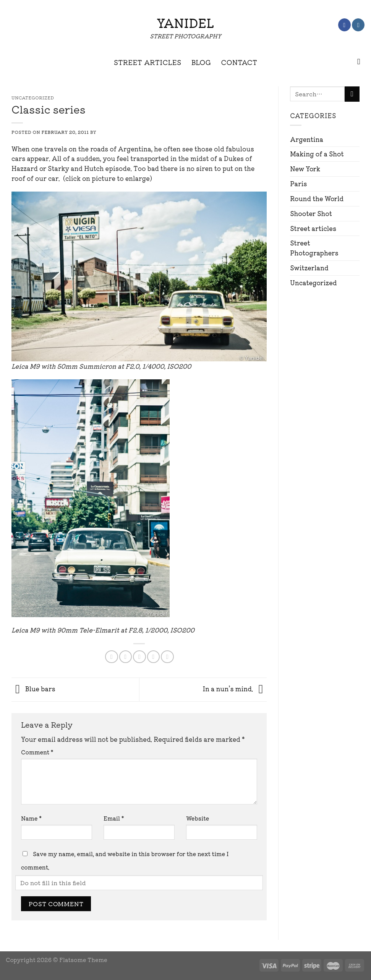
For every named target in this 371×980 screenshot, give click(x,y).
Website (198, 818)
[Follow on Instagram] (358, 25)
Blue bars (33, 689)
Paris (298, 184)
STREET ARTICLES (148, 62)
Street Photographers (314, 248)
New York (305, 169)
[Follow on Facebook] (344, 25)
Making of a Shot (317, 154)
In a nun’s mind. (235, 689)
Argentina (307, 139)
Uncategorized (313, 283)
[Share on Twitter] (126, 657)
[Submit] (352, 94)
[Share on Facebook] (111, 657)
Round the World (317, 198)
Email (114, 818)
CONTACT (239, 62)
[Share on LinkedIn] (167, 657)
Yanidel (185, 23)
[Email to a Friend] (139, 657)
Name (31, 818)
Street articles (313, 228)
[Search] (361, 62)
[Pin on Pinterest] (153, 657)
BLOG (201, 62)
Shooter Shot (311, 213)
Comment (37, 752)
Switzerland (309, 268)
